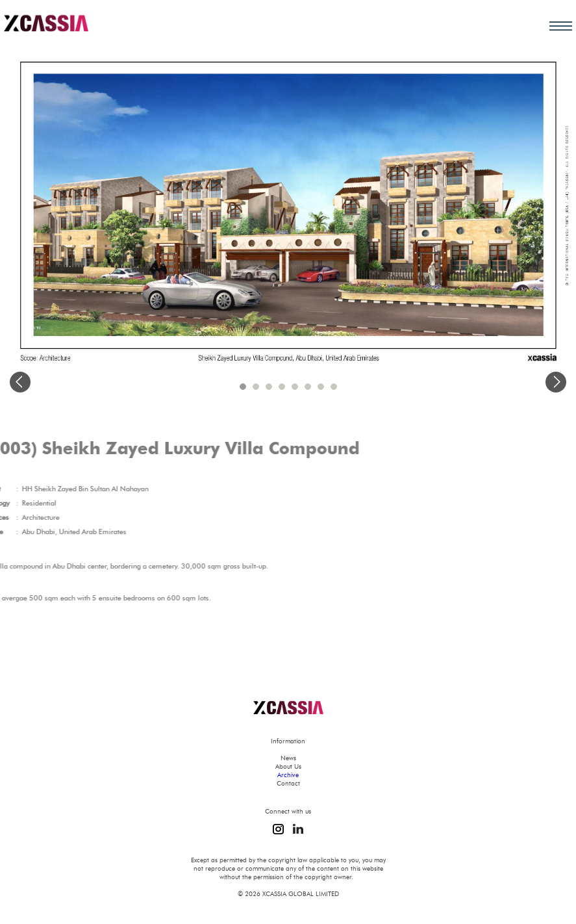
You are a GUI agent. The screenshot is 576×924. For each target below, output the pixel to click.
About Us (288, 766)
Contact (288, 783)
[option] (288, 204)
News (288, 758)
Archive (288, 775)
